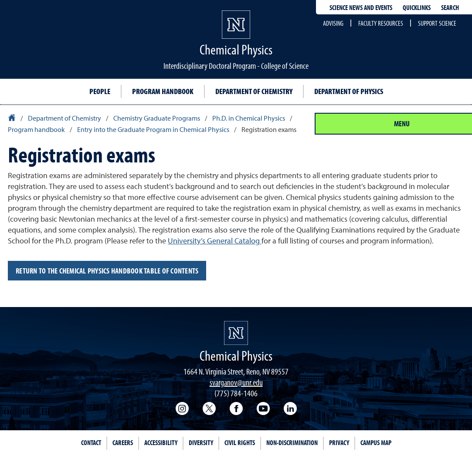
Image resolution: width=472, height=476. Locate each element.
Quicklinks (417, 7)
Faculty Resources (381, 23)
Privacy (339, 442)
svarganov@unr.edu (236, 382)
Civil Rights (240, 442)
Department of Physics (349, 91)
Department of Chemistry (254, 91)
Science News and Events (361, 7)
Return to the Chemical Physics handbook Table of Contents (107, 271)
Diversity (201, 442)
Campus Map (376, 442)
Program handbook (163, 91)
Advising (333, 23)
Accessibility (161, 442)
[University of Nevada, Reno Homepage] (236, 333)
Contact (91, 442)
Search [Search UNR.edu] (450, 7)
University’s (215, 241)
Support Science (437, 23)
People (100, 91)
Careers (123, 442)
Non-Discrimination (292, 442)
